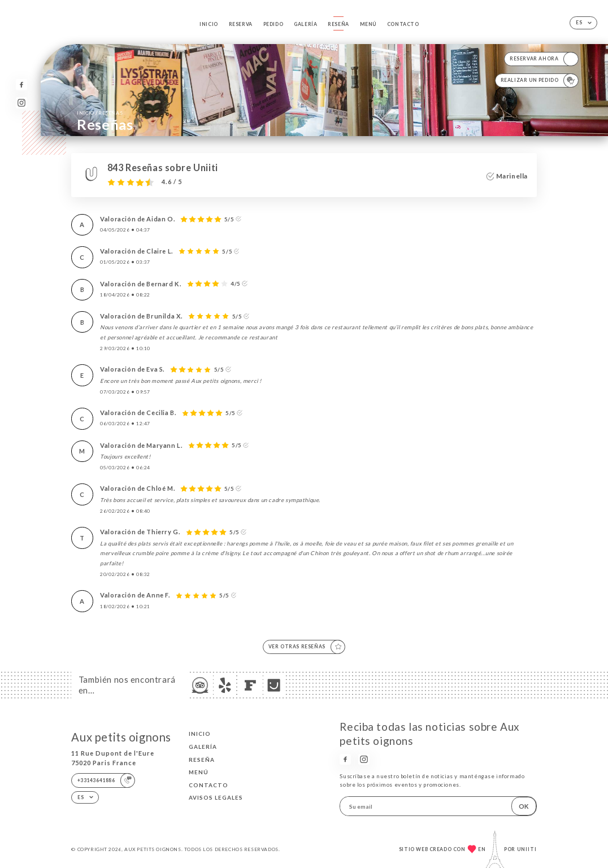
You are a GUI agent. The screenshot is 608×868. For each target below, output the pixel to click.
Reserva (241, 24)
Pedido (273, 24)
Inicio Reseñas (100, 112)
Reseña (338, 24)
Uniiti (527, 849)
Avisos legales (216, 797)
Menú (368, 24)
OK (524, 806)
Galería (305, 24)
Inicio (209, 24)
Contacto (403, 24)
